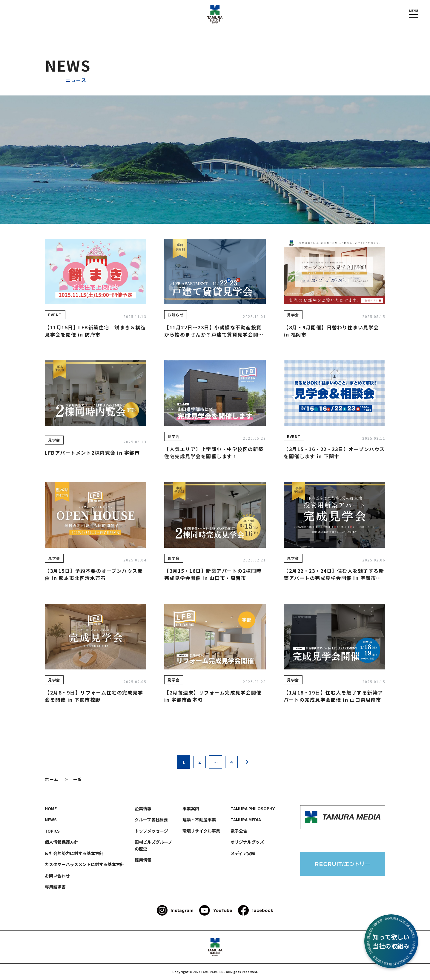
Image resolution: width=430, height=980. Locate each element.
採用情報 (143, 860)
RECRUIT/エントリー (343, 864)
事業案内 (191, 808)
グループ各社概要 (151, 820)
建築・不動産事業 (199, 820)
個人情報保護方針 (62, 842)
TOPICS (52, 831)
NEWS (51, 820)
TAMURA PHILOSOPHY (253, 808)
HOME (51, 808)
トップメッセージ (151, 831)
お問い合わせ (57, 876)
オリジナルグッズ (247, 842)
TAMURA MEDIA (246, 820)
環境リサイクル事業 (201, 831)
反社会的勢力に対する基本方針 (74, 853)
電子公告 (239, 831)
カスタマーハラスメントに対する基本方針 (85, 864)
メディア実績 (243, 853)
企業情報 (143, 808)
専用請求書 (55, 887)
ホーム (52, 779)
